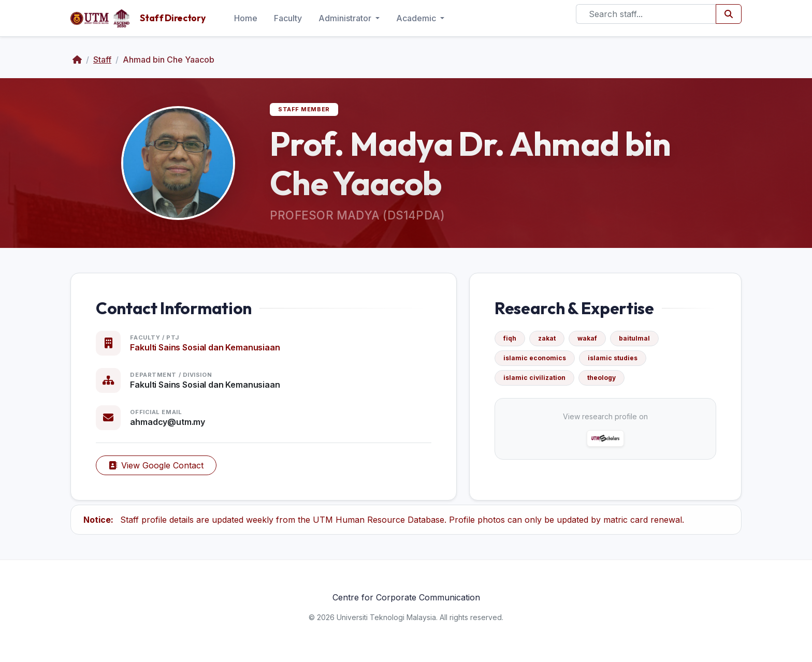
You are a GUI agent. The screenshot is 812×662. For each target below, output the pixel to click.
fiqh (510, 338)
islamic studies (613, 358)
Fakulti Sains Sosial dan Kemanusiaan (205, 347)
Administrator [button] (346, 18)
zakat (547, 338)
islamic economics (535, 358)
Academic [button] (417, 18)
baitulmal (634, 338)
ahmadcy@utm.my (168, 422)
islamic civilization (534, 378)
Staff (102, 60)
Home (246, 18)
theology (601, 378)
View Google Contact (156, 465)
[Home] (77, 60)
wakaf (587, 338)
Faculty (288, 18)
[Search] (646, 14)
